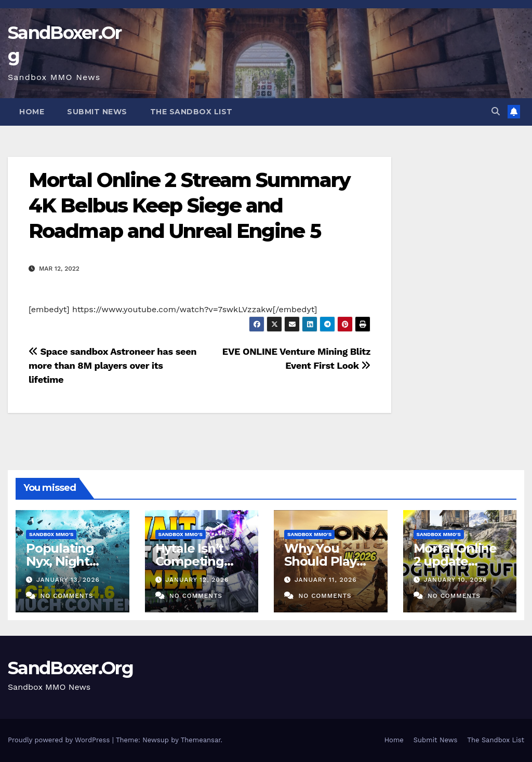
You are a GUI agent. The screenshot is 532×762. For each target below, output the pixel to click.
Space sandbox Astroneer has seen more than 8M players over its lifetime (112, 365)
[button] (496, 111)
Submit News (97, 112)
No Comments (66, 596)
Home (32, 112)
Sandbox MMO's (51, 534)
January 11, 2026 (326, 580)
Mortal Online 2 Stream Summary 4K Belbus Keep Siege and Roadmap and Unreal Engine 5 (189, 206)
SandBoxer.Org (70, 668)
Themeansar (201, 740)
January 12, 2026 (197, 580)
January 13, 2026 (68, 580)
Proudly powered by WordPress (60, 740)
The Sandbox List (191, 112)
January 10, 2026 (455, 580)
